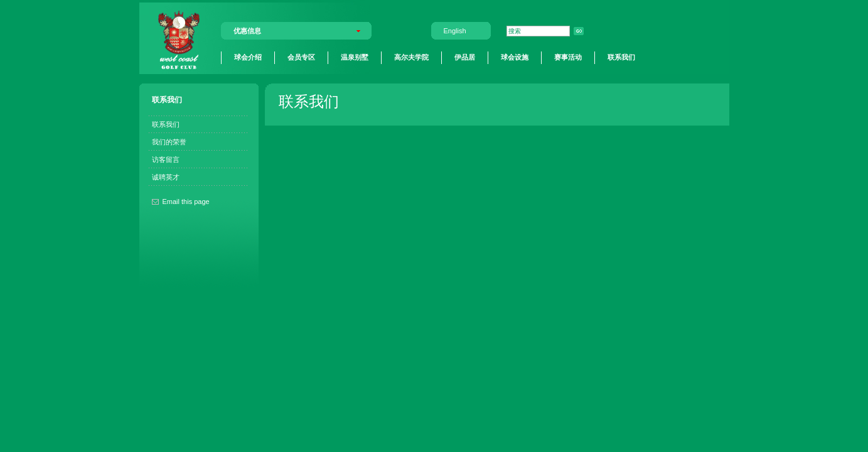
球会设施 (515, 57)
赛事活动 (568, 57)
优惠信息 (247, 31)
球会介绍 (248, 57)
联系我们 (621, 57)
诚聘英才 (166, 177)
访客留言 (166, 159)
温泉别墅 (355, 57)
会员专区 (301, 57)
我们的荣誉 (169, 142)
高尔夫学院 (411, 57)
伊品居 (465, 57)
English (455, 31)
